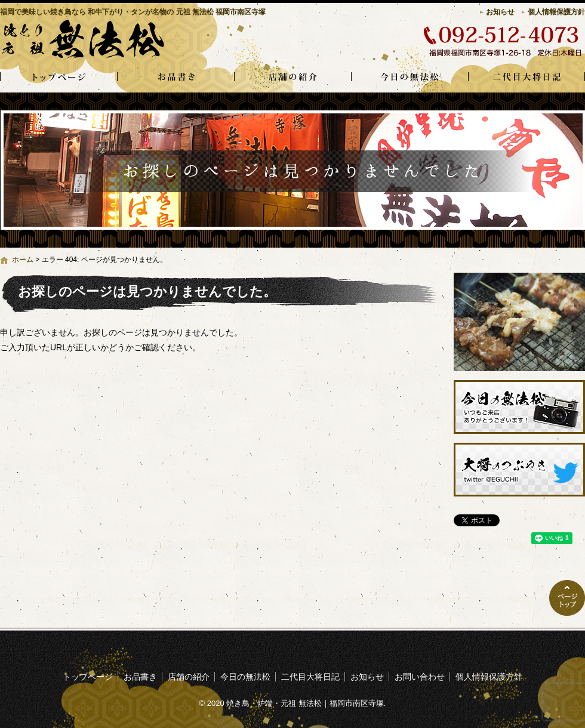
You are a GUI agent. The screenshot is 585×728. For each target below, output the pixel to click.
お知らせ (500, 12)
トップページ (59, 78)
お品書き (176, 78)
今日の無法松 (410, 78)
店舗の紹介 (292, 78)
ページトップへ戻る (567, 598)
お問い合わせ (420, 677)
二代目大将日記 (526, 78)
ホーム (23, 260)
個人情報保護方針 (556, 12)
